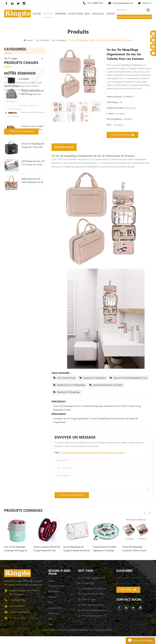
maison (52, 581)
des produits (54, 592)
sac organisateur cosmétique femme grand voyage (17, 549)
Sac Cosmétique (59, 41)
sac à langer (11, 59)
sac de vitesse (43, 41)
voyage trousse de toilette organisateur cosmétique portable (134, 550)
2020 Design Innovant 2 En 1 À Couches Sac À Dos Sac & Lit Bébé (33, 227)
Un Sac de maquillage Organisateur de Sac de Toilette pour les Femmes (93, 453)
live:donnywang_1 (17, 618)
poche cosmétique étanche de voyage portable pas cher (76, 549)
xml (50, 625)
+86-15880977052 (95, 3)
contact (111, 14)
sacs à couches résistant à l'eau (93, 611)
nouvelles (98, 14)
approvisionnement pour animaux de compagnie (21, 108)
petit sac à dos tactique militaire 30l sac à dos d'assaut (32, 192)
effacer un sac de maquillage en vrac (130, 378)
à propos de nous (56, 587)
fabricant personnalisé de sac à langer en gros (33, 157)
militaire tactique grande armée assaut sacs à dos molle (33, 175)
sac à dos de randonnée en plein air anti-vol (93, 616)
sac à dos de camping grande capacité (93, 578)
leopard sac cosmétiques (94, 378)
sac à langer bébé (86, 583)
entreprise (61, 14)
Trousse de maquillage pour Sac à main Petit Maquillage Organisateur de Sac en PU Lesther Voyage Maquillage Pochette (97, 408)
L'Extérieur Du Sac (13, 73)
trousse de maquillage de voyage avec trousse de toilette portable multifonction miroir (33, 210)
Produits (48, 14)
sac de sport (11, 93)
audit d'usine (76, 14)
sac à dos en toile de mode (31, 139)
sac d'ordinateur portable (17, 79)
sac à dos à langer (87, 600)
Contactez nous (122, 135)
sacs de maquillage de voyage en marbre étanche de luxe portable (106, 550)
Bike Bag (9, 117)
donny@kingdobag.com (123, 3)
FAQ (51, 603)
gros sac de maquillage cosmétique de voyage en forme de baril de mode (45, 550)
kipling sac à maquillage (68, 393)
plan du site (54, 614)
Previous (145, 511)
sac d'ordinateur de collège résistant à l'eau (93, 589)
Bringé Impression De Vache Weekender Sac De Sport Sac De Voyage (32, 245)
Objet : (90, 453)
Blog (88, 14)
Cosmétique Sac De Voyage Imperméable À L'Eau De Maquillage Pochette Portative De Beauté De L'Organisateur (96, 421)
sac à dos (9, 66)
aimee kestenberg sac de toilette (108, 385)
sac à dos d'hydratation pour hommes (93, 605)
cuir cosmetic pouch (66, 378)
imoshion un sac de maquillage (71, 385)
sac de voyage (12, 86)
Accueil (37, 14)
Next (149, 511)
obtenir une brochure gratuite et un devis (134, 17)
